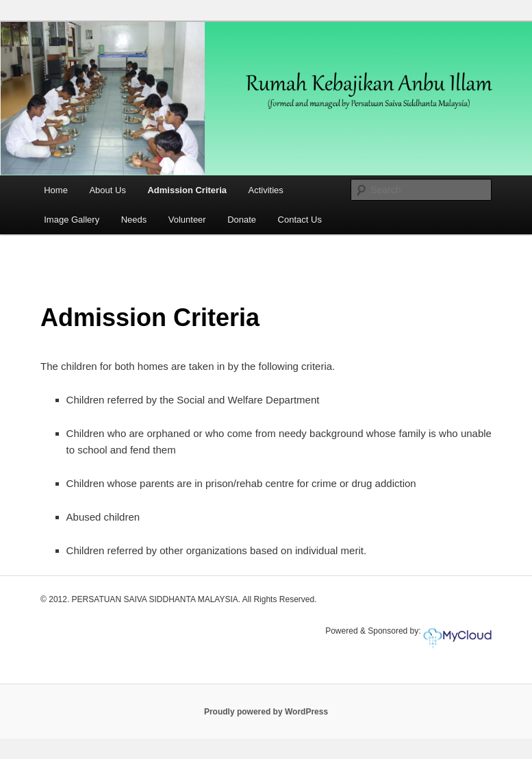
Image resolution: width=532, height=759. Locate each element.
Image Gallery (72, 220)
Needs (134, 220)
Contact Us (300, 220)
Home (56, 190)
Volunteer (187, 220)
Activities (266, 190)
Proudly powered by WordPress (266, 712)
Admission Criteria (187, 190)
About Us (107, 190)
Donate (242, 220)
